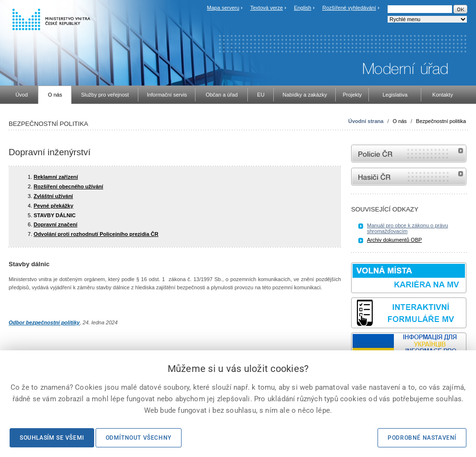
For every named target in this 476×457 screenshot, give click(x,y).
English (303, 8)
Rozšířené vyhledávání (349, 8)
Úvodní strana (366, 121)
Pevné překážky (54, 206)
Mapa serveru (223, 8)
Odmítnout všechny (139, 438)
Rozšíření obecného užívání (68, 186)
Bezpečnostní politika (441, 121)
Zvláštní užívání (53, 196)
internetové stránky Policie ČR (409, 154)
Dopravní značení (55, 224)
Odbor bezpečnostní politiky (44, 322)
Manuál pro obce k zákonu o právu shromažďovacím (408, 228)
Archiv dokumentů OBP (394, 240)
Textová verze (267, 8)
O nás (400, 121)
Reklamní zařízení (56, 177)
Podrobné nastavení (422, 438)
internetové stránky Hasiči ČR (409, 177)
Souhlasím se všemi (52, 438)
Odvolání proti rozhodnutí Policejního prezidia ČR (96, 234)
